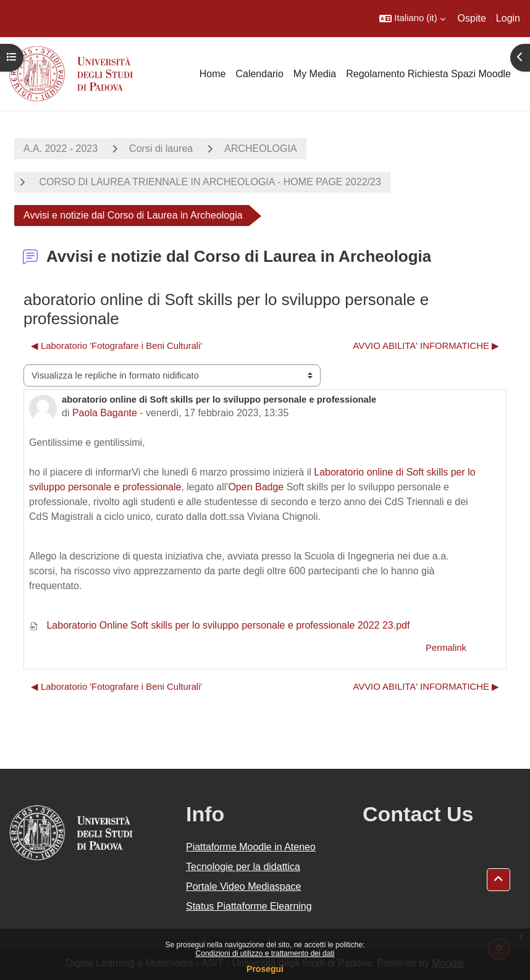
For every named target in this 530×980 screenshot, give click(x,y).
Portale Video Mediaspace (244, 886)
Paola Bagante (105, 413)
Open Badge (256, 487)
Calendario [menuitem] (259, 74)
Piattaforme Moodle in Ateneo (251, 847)
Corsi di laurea (161, 149)
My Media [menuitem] (315, 74)
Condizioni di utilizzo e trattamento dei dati (265, 953)
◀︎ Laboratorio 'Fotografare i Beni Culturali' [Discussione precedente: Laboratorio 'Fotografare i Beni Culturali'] (116, 346)
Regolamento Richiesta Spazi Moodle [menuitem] (428, 74)
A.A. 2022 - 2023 (61, 149)
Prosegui (265, 969)
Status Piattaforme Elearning (249, 906)
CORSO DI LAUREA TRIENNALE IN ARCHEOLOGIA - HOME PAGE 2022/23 (209, 182)
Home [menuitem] (213, 74)
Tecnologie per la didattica (243, 867)
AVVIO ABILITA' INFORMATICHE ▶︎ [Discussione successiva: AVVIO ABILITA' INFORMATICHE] (426, 346)
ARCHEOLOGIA (260, 149)
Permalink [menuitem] (446, 648)
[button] (412, 19)
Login (508, 18)
